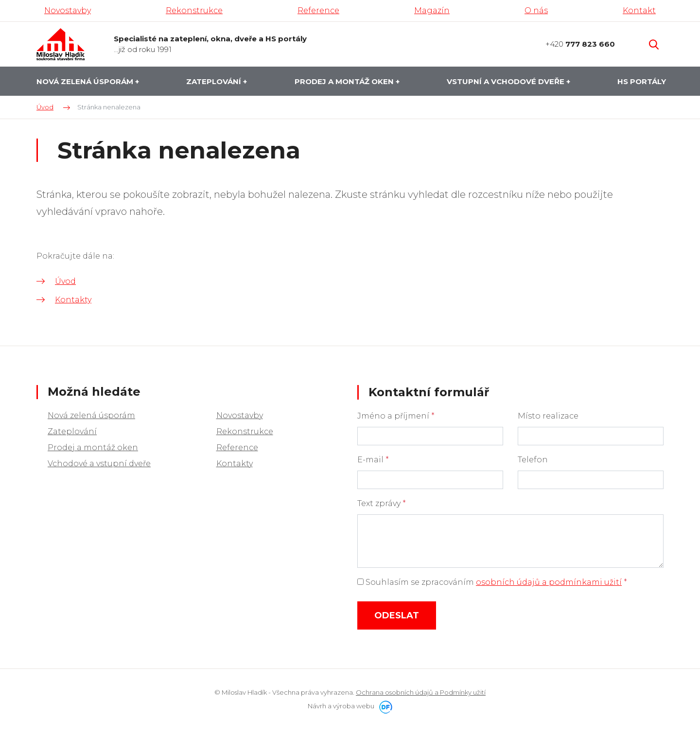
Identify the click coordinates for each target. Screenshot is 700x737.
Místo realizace (548, 416)
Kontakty (73, 300)
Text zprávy (382, 503)
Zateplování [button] (215, 81)
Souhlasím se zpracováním (492, 582)
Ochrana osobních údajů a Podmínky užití (421, 692)
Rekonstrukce (245, 431)
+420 (580, 44)
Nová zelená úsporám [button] (86, 81)
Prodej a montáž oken (93, 447)
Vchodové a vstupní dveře (99, 464)
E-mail (373, 460)
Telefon (533, 460)
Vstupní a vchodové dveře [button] (507, 81)
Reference (237, 447)
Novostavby (240, 415)
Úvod (65, 281)
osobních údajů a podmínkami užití (549, 582)
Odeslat (397, 615)
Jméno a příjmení (396, 416)
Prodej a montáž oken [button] (345, 81)
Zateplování (72, 431)
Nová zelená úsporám (91, 415)
